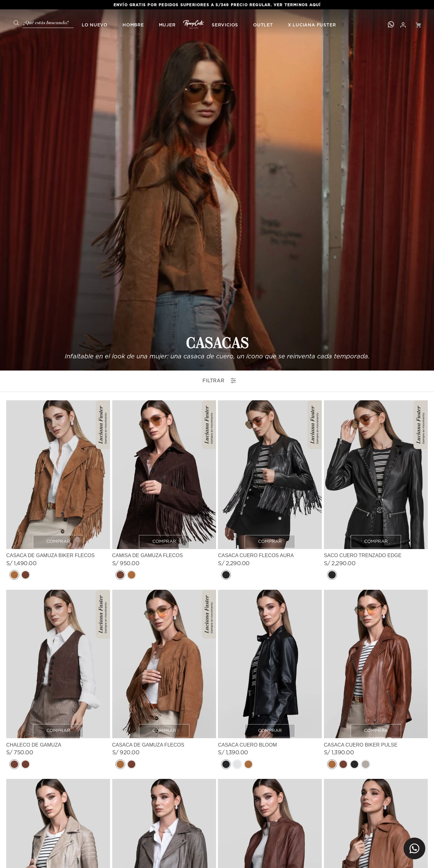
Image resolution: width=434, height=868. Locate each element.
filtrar (219, 109)
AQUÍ (315, 5)
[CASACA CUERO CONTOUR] (376, 598)
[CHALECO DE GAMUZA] (58, 409)
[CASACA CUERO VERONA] (270, 598)
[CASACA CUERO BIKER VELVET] (58, 598)
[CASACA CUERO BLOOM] (270, 409)
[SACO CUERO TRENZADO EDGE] (376, 220)
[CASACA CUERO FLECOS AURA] (270, 220)
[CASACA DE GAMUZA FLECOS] (164, 409)
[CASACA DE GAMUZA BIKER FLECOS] (58, 220)
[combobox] (42, 22)
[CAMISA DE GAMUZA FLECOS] (164, 220)
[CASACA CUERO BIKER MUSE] (164, 598)
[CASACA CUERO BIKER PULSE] (376, 409)
